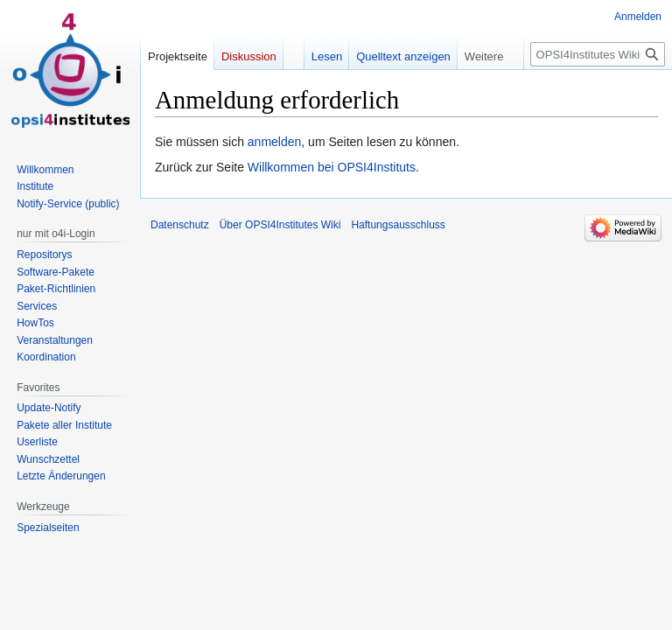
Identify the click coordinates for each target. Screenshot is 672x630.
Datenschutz (180, 225)
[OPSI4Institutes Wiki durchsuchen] (598, 54)
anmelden (275, 142)
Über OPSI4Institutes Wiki (280, 225)
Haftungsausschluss (398, 225)
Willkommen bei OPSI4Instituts (332, 167)
